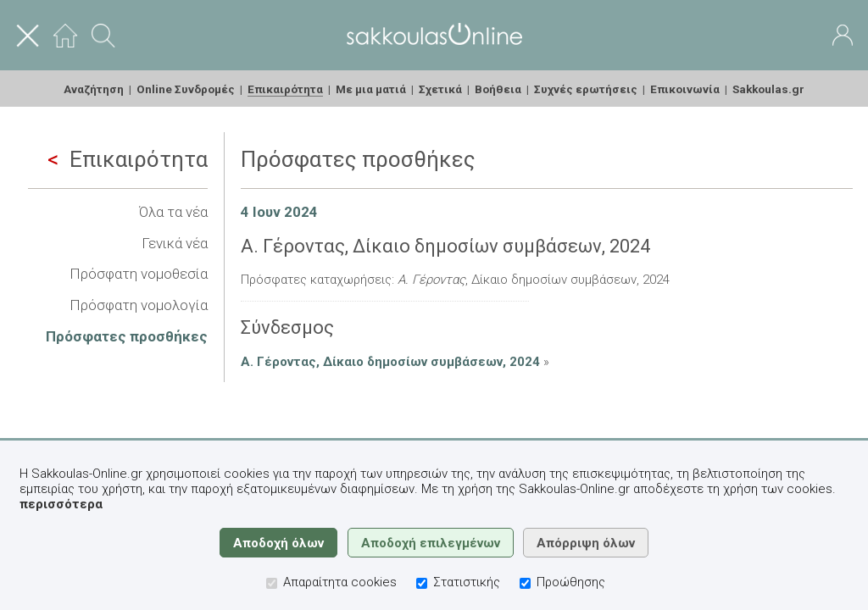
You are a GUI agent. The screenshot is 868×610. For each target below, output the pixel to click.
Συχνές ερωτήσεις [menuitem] (586, 89)
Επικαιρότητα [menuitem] (285, 89)
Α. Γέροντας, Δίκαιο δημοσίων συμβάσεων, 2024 (390, 362)
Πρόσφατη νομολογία (139, 305)
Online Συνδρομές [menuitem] (186, 89)
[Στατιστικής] (422, 583)
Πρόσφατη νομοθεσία (139, 274)
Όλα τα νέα (173, 212)
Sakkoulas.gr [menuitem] (768, 89)
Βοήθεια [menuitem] (498, 89)
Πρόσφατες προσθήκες (127, 336)
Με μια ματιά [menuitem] (371, 89)
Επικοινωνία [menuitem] (685, 89)
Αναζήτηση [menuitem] (94, 89)
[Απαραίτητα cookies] (272, 583)
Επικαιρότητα (128, 159)
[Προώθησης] (525, 583)
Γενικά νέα (175, 243)
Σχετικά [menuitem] (440, 89)
